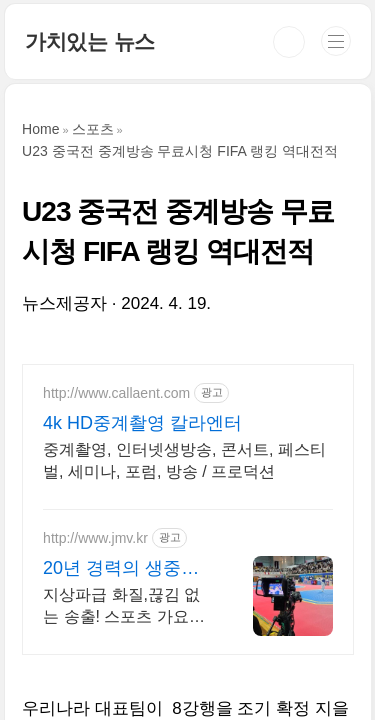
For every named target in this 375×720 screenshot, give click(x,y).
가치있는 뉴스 (90, 41)
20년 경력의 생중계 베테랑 (121, 569)
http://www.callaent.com (116, 393)
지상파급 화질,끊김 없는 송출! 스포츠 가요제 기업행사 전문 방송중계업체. (127, 607)
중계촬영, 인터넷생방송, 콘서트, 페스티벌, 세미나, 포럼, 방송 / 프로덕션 (184, 460)
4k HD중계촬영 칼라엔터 (142, 423)
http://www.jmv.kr (95, 538)
